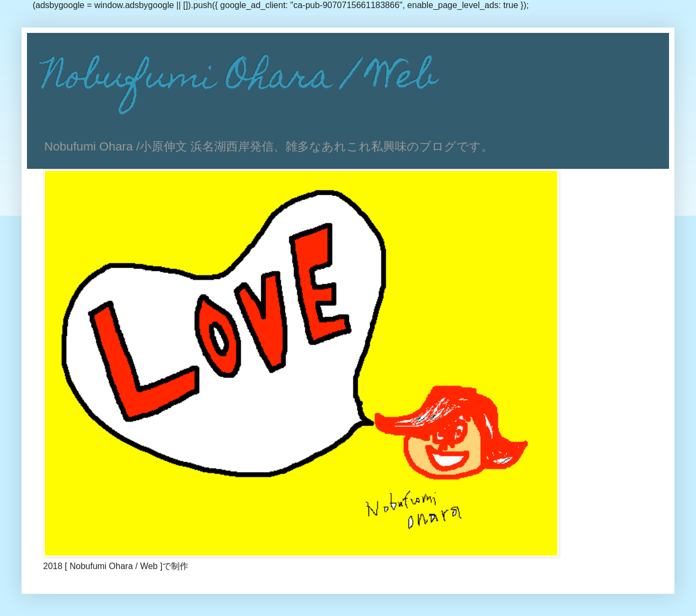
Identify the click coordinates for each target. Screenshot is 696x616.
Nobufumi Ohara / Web (240, 80)
